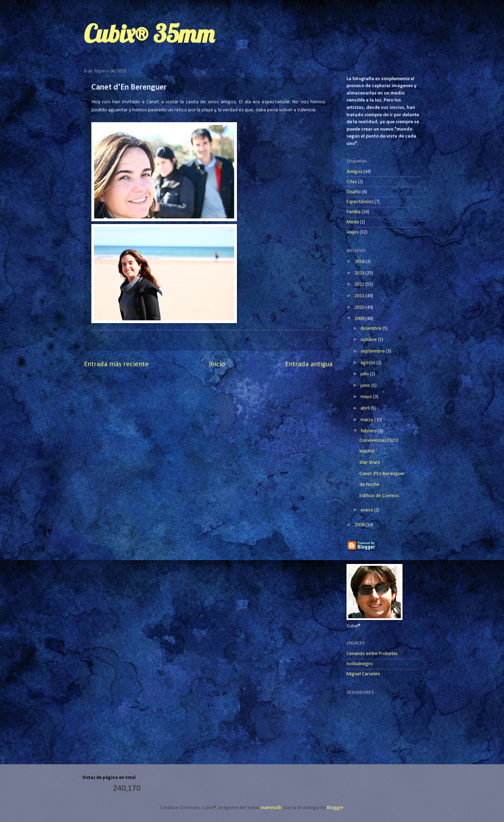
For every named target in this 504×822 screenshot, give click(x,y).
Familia (353, 212)
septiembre (373, 351)
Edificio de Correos (379, 496)
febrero (369, 431)
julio (365, 374)
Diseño (354, 192)
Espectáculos (360, 202)
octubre (369, 340)
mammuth (271, 808)
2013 (360, 273)
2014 (360, 262)
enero (367, 510)
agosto (368, 363)
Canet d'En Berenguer (382, 474)
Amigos (354, 172)
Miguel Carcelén (363, 674)
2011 (360, 296)
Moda (353, 222)
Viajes (353, 232)
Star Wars (370, 463)
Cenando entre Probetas (372, 654)
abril (366, 408)
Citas (352, 182)
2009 (360, 319)
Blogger (335, 808)
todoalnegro (360, 664)
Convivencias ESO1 (379, 441)
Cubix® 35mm (149, 34)
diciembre (372, 329)
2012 (360, 284)
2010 (360, 308)
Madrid (367, 451)
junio (366, 386)
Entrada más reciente (116, 364)
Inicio (217, 364)
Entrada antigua (309, 364)
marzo (367, 420)
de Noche (369, 485)
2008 (360, 525)
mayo (367, 397)
